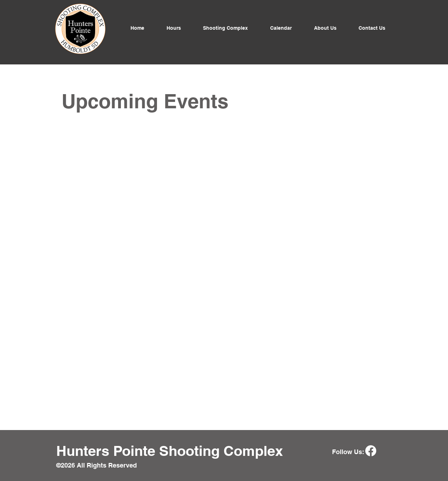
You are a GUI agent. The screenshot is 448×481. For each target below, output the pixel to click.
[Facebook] (371, 451)
